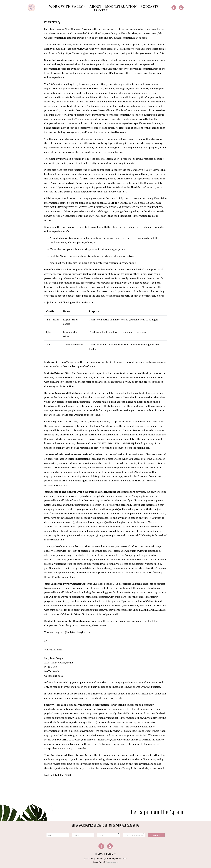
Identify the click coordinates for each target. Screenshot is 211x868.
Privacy (111, 854)
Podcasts (150, 7)
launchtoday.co (112, 862)
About (96, 7)
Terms (99, 854)
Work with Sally (66, 7)
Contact (102, 10)
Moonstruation (121, 7)
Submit (157, 835)
